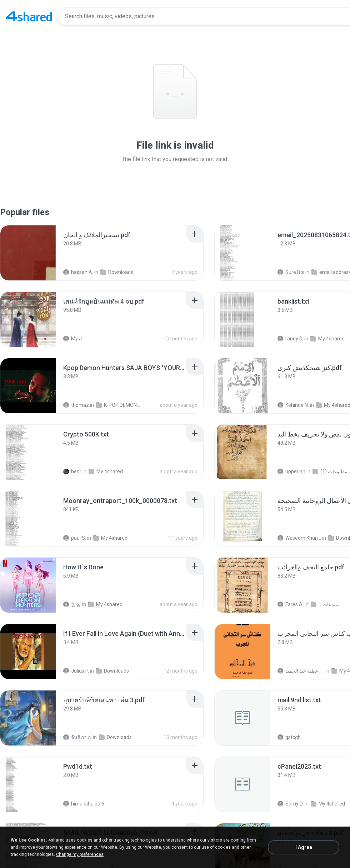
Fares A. (291, 604)
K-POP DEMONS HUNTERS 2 (119, 405)
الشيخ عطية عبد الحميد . (301, 671)
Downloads (117, 272)
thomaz (76, 405)
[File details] (28, 253)
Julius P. (76, 671)
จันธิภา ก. (77, 737)
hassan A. (78, 272)
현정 (72, 604)
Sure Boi (291, 272)
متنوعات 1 (325, 604)
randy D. (290, 339)
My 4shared (327, 339)
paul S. (75, 538)
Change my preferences (80, 854)
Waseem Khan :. (299, 538)
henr (72, 472)
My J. (73, 339)
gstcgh (289, 737)
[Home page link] (29, 16)
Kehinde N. (293, 405)
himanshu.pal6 (84, 804)
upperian (291, 472)
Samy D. (291, 804)
